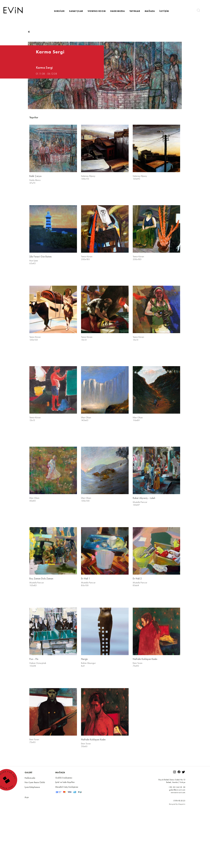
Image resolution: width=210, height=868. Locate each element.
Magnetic (182, 804)
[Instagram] (175, 772)
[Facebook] (179, 772)
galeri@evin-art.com (177, 790)
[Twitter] (183, 772)
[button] (198, 10)
